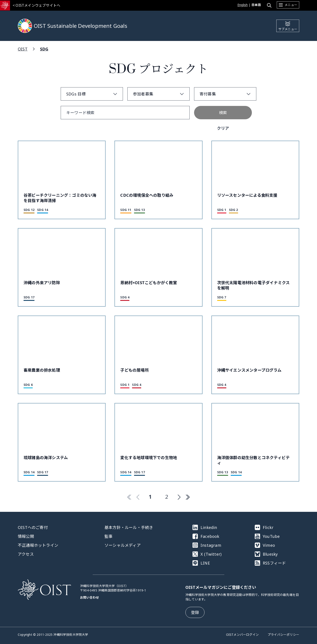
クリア (223, 128)
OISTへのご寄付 (33, 527)
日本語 (256, 5)
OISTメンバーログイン (242, 635)
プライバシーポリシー (283, 635)
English (243, 5)
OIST (23, 49)
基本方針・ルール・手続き (129, 527)
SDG (44, 49)
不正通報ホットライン (38, 545)
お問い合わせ (89, 597)
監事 (108, 536)
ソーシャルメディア (123, 545)
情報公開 (26, 536)
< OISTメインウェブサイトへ (36, 5)
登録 (195, 612)
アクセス (26, 554)
